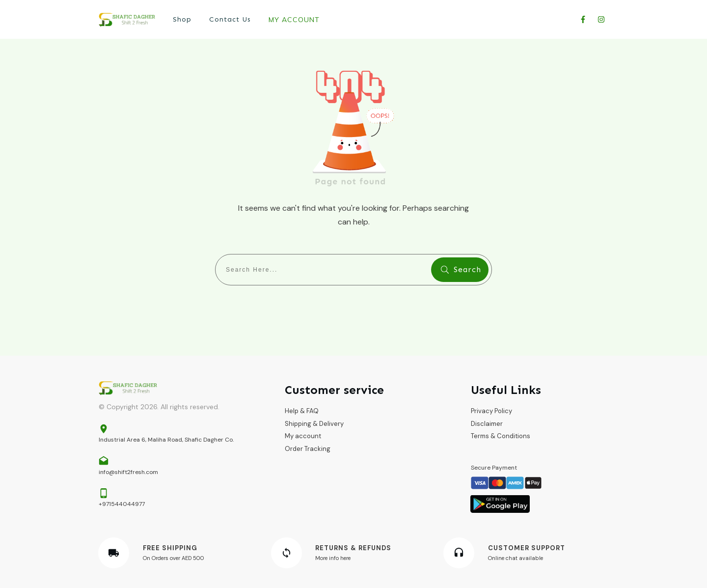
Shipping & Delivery (314, 424)
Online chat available (516, 558)
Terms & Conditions (501, 436)
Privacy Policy (491, 411)
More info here (333, 558)
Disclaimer (487, 424)
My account (303, 436)
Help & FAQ (302, 411)
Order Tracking (308, 449)
